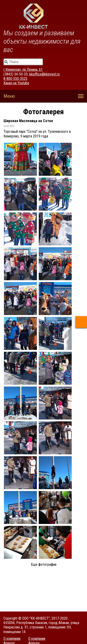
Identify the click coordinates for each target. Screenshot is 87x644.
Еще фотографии (44, 564)
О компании (12, 639)
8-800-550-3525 (15, 79)
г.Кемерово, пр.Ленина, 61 (23, 70)
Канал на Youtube (16, 83)
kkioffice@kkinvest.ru (44, 74)
